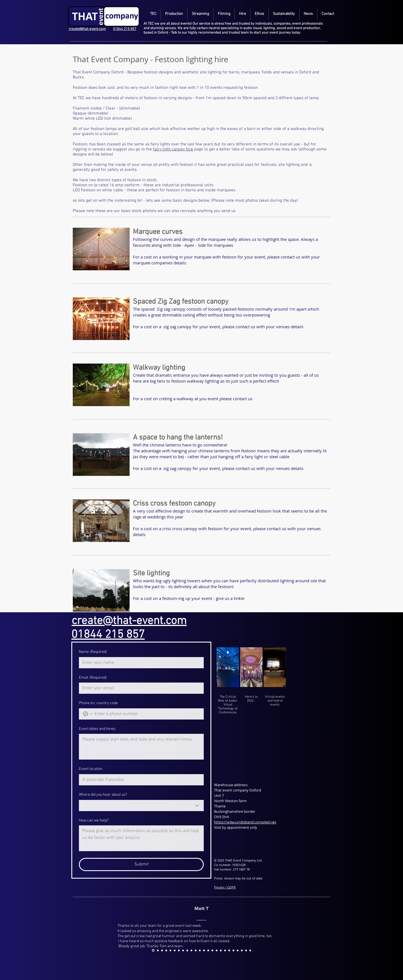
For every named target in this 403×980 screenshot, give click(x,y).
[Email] (140, 688)
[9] (204, 950)
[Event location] (140, 780)
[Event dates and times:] (141, 747)
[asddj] (153, 950)
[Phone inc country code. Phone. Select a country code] (88, 714)
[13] (221, 950)
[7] (196, 950)
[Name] (140, 663)
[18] (242, 950)
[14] (225, 950)
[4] (183, 950)
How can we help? (94, 820)
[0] (166, 950)
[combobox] (141, 806)
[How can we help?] (141, 838)
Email (93, 678)
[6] (191, 950)
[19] (246, 950)
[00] (162, 950)
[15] (229, 950)
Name (93, 652)
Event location (91, 769)
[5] (187, 950)
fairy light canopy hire (173, 149)
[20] (250, 950)
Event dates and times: (98, 729)
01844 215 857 (125, 29)
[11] (212, 950)
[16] (233, 950)
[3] (179, 950)
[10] (208, 950)
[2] (175, 950)
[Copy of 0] (158, 950)
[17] (238, 950)
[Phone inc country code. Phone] (147, 714)
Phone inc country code (98, 703)
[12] (217, 950)
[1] (170, 950)
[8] (200, 950)
